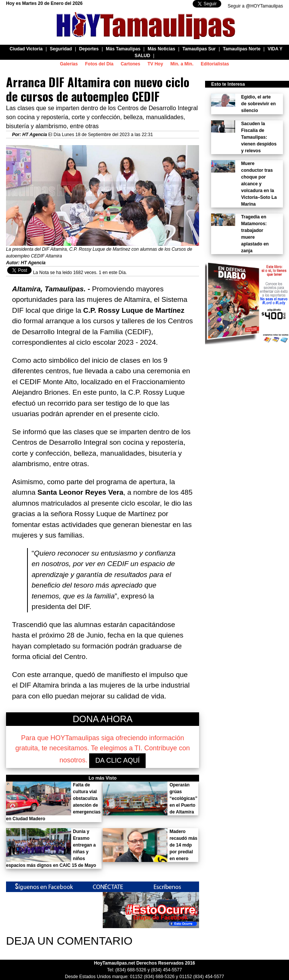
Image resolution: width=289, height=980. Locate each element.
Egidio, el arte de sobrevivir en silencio (259, 104)
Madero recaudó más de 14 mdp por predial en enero (183, 845)
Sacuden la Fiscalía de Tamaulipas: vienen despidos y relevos (259, 137)
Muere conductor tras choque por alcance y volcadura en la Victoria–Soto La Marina (259, 184)
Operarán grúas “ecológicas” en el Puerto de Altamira (183, 798)
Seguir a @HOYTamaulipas (255, 6)
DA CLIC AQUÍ (117, 760)
